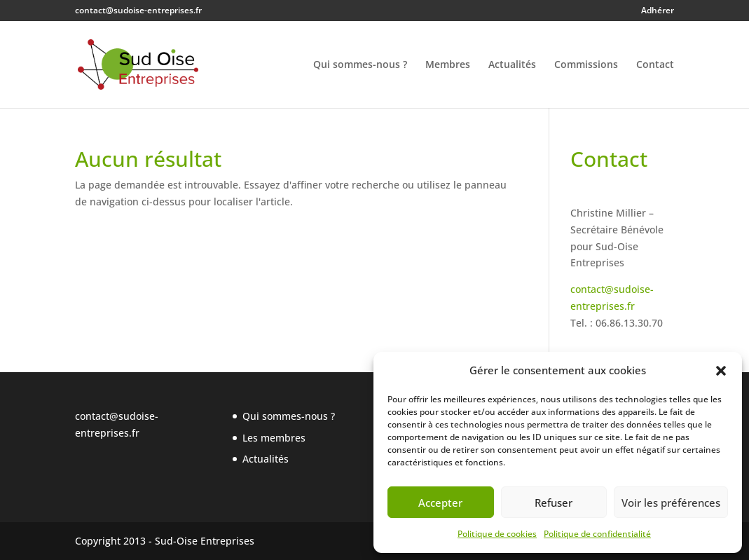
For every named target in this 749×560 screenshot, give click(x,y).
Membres (448, 65)
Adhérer (658, 11)
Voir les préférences (671, 503)
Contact (655, 65)
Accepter (440, 503)
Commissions (586, 65)
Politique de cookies (497, 534)
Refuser (554, 503)
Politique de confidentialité (597, 534)
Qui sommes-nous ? (360, 65)
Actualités (512, 65)
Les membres (274, 438)
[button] (721, 371)
